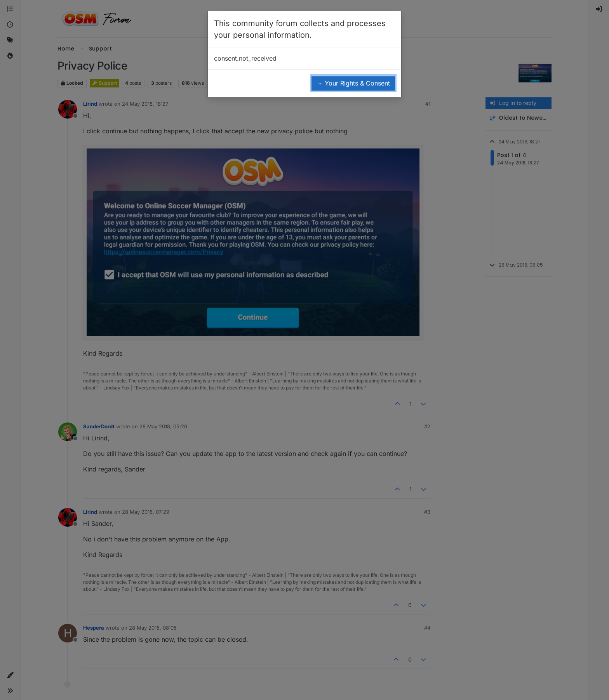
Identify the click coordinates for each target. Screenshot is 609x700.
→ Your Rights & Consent (353, 83)
